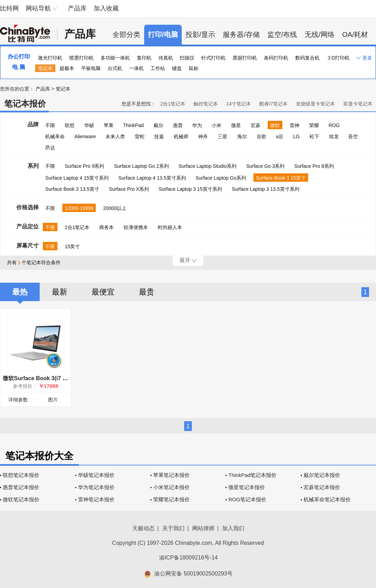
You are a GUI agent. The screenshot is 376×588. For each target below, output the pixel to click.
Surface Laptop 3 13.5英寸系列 (266, 189)
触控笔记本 (206, 104)
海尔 (242, 136)
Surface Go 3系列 (265, 166)
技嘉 (159, 136)
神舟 (203, 136)
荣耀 (314, 125)
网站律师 (203, 528)
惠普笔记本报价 (21, 487)
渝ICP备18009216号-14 (189, 558)
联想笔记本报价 (21, 475)
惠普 (178, 125)
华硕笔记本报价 (96, 475)
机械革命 (55, 136)
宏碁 (256, 125)
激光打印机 (50, 58)
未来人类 (115, 136)
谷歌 (261, 136)
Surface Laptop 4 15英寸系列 (77, 178)
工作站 (158, 68)
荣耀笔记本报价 (171, 499)
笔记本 (45, 68)
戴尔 (158, 125)
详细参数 (18, 400)
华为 (197, 125)
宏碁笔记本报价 (322, 487)
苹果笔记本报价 (171, 475)
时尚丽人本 (170, 227)
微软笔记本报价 (21, 499)
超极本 (67, 68)
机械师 (181, 136)
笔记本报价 (25, 104)
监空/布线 (282, 34)
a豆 (280, 136)
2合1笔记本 (173, 104)
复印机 (144, 58)
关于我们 (173, 528)
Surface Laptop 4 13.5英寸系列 (152, 178)
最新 (60, 292)
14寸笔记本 (239, 104)
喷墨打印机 (81, 58)
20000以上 (115, 208)
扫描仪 (187, 58)
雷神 (295, 125)
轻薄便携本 (136, 227)
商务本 (107, 227)
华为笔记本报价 (96, 487)
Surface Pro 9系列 (85, 166)
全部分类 (126, 34)
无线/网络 (320, 34)
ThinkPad (134, 125)
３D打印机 (338, 58)
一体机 (136, 68)
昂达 (50, 148)
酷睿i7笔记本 (273, 104)
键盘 (177, 68)
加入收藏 (106, 8)
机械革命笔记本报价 (327, 499)
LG (296, 136)
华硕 (89, 125)
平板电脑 (91, 68)
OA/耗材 (355, 34)
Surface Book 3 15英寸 (281, 178)
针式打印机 (213, 58)
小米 (217, 125)
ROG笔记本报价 (247, 499)
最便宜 (103, 292)
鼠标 (194, 68)
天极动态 (143, 528)
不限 (50, 125)
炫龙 (334, 136)
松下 (314, 136)
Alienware (85, 136)
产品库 (77, 8)
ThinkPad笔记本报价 (252, 475)
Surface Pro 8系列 (314, 166)
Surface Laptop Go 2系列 (141, 166)
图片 (53, 400)
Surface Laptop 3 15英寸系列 (190, 189)
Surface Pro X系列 (129, 189)
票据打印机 (245, 58)
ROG (334, 125)
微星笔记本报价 (247, 487)
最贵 (147, 292)
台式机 (115, 68)
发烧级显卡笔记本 (315, 104)
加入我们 (233, 528)
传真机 (166, 58)
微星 (236, 125)
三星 (222, 136)
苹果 (109, 125)
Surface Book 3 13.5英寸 (72, 189)
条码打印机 (276, 58)
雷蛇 (140, 136)
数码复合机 (307, 58)
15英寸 (72, 246)
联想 (70, 125)
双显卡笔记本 (358, 104)
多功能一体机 (115, 58)
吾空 (353, 136)
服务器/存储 (241, 34)
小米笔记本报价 (171, 487)
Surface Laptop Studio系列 (207, 166)
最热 (20, 292)
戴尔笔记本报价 (322, 475)
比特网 (9, 8)
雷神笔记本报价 (96, 499)
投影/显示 (201, 34)
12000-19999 (79, 208)
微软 (275, 125)
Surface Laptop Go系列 (221, 178)
